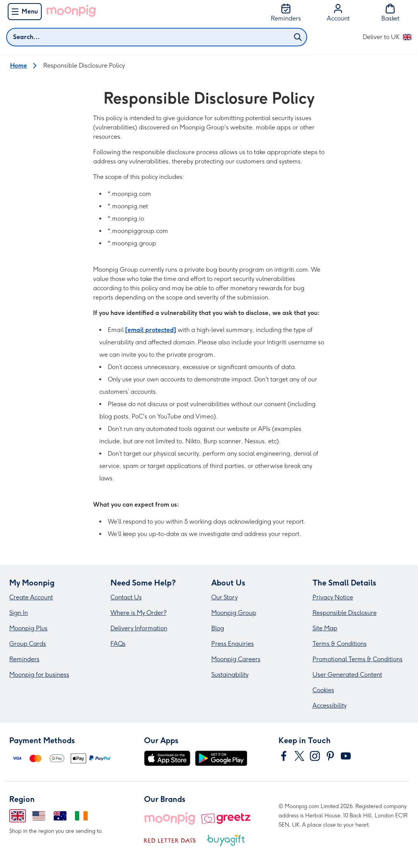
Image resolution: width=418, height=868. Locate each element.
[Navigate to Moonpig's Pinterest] (330, 756)
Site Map (325, 628)
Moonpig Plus (28, 628)
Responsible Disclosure (345, 613)
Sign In (19, 613)
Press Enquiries (233, 644)
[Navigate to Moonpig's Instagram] (315, 756)
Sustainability (230, 675)
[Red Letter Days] (170, 840)
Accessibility (330, 705)
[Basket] (390, 13)
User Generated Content (347, 675)
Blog (218, 628)
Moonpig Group (234, 613)
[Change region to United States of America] (39, 816)
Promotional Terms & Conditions (358, 659)
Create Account (31, 597)
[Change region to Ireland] (81, 816)
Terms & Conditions (340, 644)
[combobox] (157, 37)
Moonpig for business (39, 675)
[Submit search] (298, 37)
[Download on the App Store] (167, 758)
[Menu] (25, 12)
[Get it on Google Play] (221, 758)
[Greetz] (225, 819)
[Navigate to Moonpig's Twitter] (299, 756)
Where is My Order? (138, 613)
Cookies (323, 690)
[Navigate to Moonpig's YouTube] (346, 756)
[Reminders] (286, 13)
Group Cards (28, 644)
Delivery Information (139, 628)
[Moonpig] (170, 819)
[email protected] (151, 330)
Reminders (24, 659)
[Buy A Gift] (226, 840)
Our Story (224, 597)
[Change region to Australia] (60, 816)
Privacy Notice (333, 597)
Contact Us (126, 597)
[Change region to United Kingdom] (18, 816)
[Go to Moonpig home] (71, 11)
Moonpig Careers (236, 659)
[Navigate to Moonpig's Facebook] (284, 756)
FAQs (118, 644)
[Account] (338, 13)
